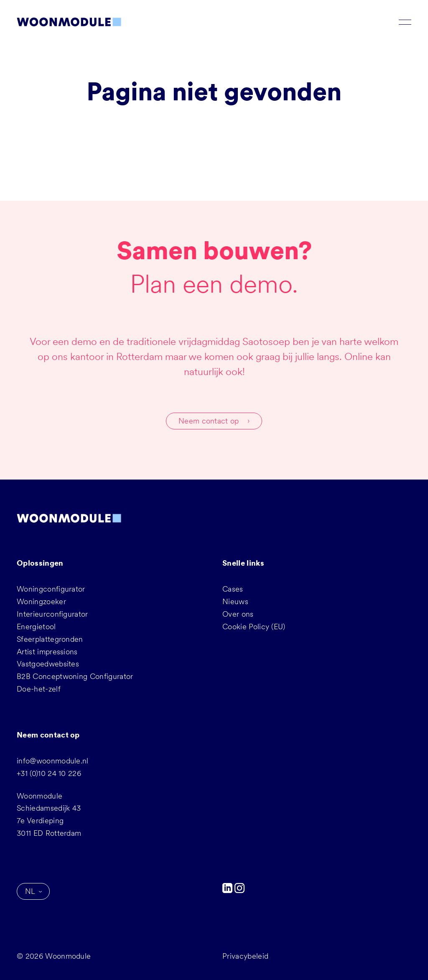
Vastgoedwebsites (48, 664)
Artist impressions (47, 652)
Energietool (36, 627)
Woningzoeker (41, 601)
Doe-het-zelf (39, 689)
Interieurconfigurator (52, 614)
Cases (233, 589)
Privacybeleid (245, 956)
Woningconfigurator (51, 589)
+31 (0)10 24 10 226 (49, 773)
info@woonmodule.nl (53, 761)
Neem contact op (209, 421)
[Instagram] (239, 890)
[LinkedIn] (228, 890)
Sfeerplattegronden (50, 639)
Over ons (238, 614)
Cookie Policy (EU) (254, 627)
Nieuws (235, 601)
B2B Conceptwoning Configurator (75, 676)
